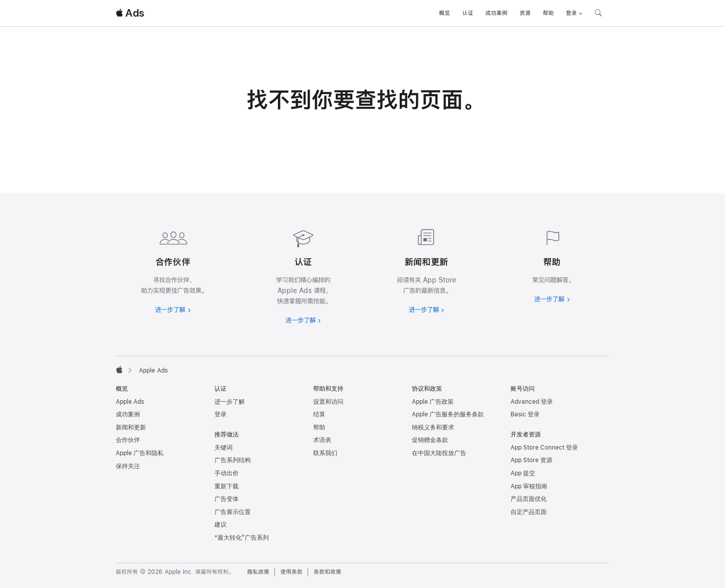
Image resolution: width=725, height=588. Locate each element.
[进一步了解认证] (301, 275)
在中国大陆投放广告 (439, 453)
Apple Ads (130, 402)
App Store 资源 (531, 460)
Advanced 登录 (532, 402)
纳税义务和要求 (433, 427)
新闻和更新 (131, 427)
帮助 (548, 13)
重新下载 (227, 486)
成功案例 (496, 13)
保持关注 (128, 466)
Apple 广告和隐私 (140, 453)
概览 (445, 13)
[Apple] (119, 370)
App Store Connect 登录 (544, 448)
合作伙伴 (128, 440)
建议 (221, 525)
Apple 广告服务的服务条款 (448, 414)
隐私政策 (258, 572)
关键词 (224, 448)
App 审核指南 (529, 486)
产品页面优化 (529, 499)
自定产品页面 (529, 512)
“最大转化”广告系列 (242, 538)
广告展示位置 (233, 512)
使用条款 (292, 572)
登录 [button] (574, 13)
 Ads (130, 13)
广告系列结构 (233, 460)
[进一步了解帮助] (552, 264)
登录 (221, 414)
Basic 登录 (525, 414)
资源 (525, 13)
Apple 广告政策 (433, 402)
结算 (319, 414)
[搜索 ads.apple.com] (598, 14)
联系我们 (325, 453)
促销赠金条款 (430, 440)
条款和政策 (328, 572)
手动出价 (227, 473)
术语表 (322, 440)
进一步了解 (230, 402)
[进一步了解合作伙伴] (173, 269)
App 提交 (523, 473)
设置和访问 (328, 402)
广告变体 (227, 499)
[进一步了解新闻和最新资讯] (424, 269)
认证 (468, 13)
